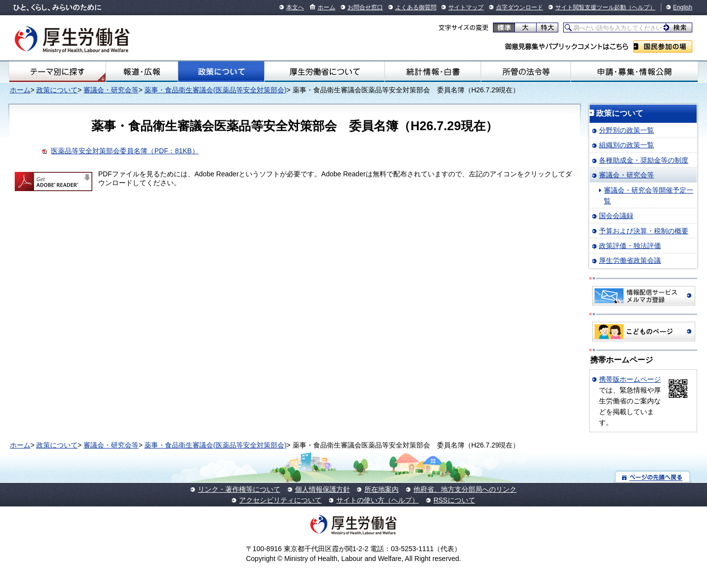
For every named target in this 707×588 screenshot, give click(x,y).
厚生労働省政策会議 (630, 260)
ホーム (326, 7)
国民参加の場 (663, 46)
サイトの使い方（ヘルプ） (378, 500)
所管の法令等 (526, 72)
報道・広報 (142, 72)
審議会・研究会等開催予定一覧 (649, 196)
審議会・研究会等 (111, 90)
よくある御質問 (416, 7)
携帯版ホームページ (630, 379)
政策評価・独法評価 (630, 246)
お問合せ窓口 (365, 7)
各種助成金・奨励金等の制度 (644, 160)
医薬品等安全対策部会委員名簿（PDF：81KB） (125, 151)
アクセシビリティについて (280, 500)
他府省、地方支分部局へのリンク (465, 489)
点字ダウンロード (519, 7)
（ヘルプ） (641, 7)
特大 (547, 28)
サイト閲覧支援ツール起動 (591, 7)
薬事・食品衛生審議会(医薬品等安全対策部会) (215, 90)
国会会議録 (616, 216)
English (683, 7)
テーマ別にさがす (57, 72)
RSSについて (454, 500)
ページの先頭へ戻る (653, 477)
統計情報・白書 (433, 72)
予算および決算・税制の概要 (644, 231)
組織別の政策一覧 (626, 145)
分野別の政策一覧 (626, 130)
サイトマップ (466, 7)
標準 (504, 28)
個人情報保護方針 (323, 489)
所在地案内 (381, 489)
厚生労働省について (325, 72)
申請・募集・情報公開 (634, 72)
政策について (221, 72)
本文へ (295, 7)
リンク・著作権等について (239, 489)
